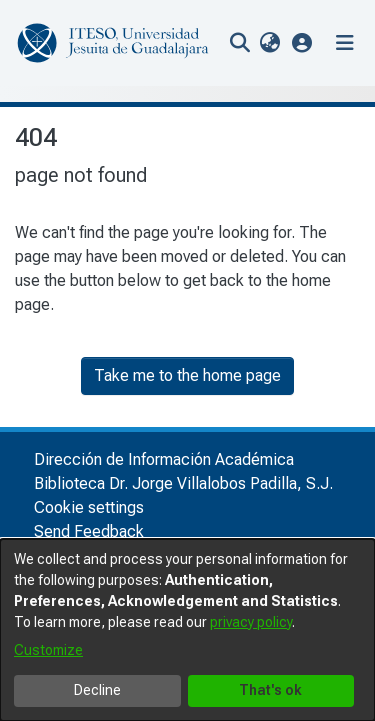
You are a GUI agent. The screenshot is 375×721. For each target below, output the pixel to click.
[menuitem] (269, 43)
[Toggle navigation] (345, 43)
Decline (97, 690)
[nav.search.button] (239, 43)
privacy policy (251, 622)
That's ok (270, 690)
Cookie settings (89, 507)
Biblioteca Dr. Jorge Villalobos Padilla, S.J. (183, 483)
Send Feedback (89, 531)
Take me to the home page (187, 375)
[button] (302, 42)
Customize (48, 650)
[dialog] (187, 630)
